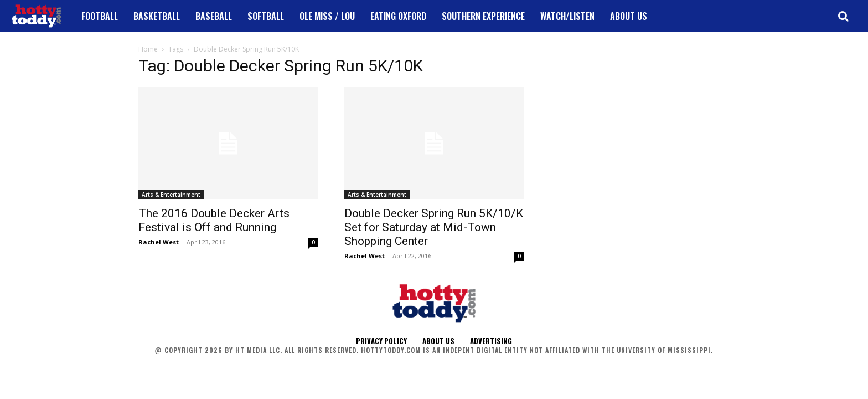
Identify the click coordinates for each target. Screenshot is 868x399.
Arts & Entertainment (171, 195)
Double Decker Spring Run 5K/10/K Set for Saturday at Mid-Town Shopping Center (434, 227)
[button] (843, 16)
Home (148, 49)
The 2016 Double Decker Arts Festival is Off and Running (214, 220)
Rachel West (159, 242)
